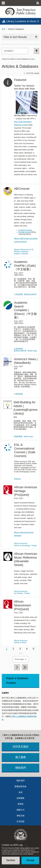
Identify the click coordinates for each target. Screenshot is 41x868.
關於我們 (21, 781)
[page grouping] (21, 659)
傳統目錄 (21, 816)
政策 (21, 792)
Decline (11, 860)
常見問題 (21, 822)
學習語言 (17, 479)
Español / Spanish (21, 254)
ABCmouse (22, 189)
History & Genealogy (22, 546)
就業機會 (21, 798)
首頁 (3, 29)
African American (21, 543)
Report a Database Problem (17, 681)
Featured (20, 80)
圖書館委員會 (21, 786)
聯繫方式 (21, 810)
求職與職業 (18, 436)
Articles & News (20, 643)
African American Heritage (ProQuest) (26, 491)
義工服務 (21, 757)
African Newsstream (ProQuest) (23, 605)
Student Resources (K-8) (24, 249)
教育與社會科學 (30, 294)
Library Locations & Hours (21, 21)
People (34, 546)
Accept (30, 860)
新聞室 (21, 804)
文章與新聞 (18, 294)
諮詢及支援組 (21, 746)
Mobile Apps (32, 351)
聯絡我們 (21, 768)
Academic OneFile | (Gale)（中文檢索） (25, 266)
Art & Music (18, 593)
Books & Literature (21, 251)
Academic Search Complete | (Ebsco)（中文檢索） (25, 310)
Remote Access (24, 232)
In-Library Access (25, 230)
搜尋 (37, 51)
